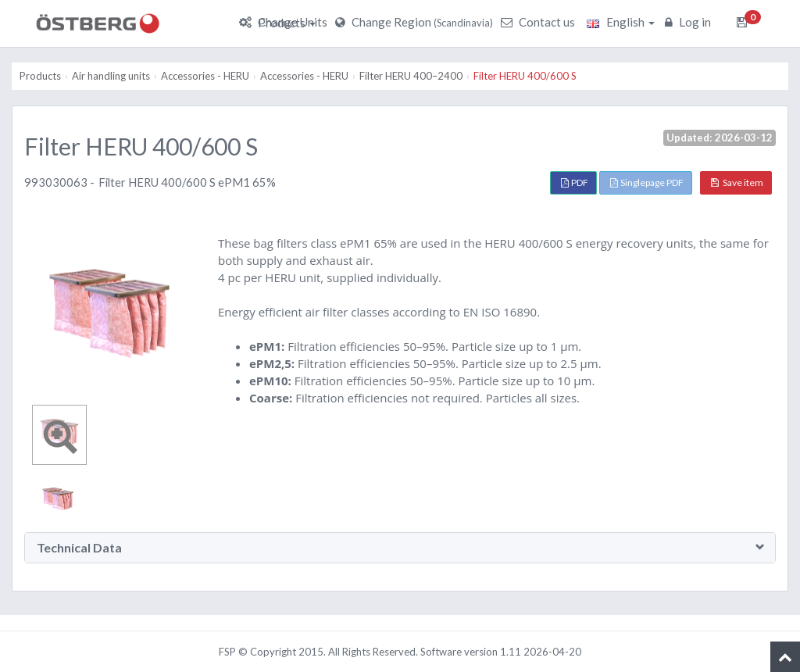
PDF (575, 182)
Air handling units (111, 76)
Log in (690, 22)
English (621, 22)
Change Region (416, 22)
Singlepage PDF (647, 182)
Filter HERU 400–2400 (411, 76)
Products (287, 23)
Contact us (540, 22)
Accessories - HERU (205, 76)
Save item (737, 182)
